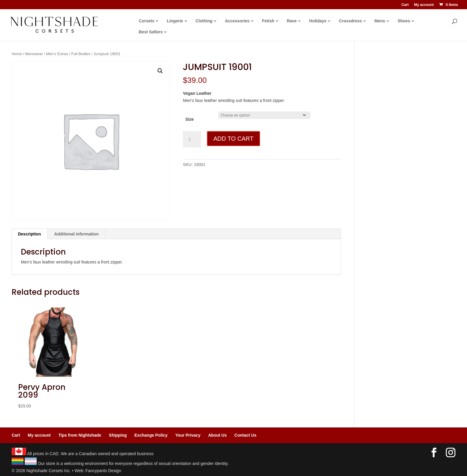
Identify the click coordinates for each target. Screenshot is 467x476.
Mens (380, 21)
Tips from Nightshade (80, 435)
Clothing (204, 21)
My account (424, 5)
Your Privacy (188, 435)
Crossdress (350, 21)
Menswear (34, 54)
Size (190, 119)
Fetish (268, 21)
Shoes (404, 21)
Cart (405, 5)
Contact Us (245, 435)
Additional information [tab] (76, 234)
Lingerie (175, 21)
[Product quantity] (192, 139)
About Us (217, 435)
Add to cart (233, 139)
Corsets (147, 21)
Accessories (237, 21)
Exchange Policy (151, 435)
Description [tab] (29, 234)
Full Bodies (81, 54)
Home (17, 54)
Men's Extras (57, 54)
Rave (292, 21)
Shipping (118, 435)
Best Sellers (151, 32)
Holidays (318, 21)
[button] (160, 71)
